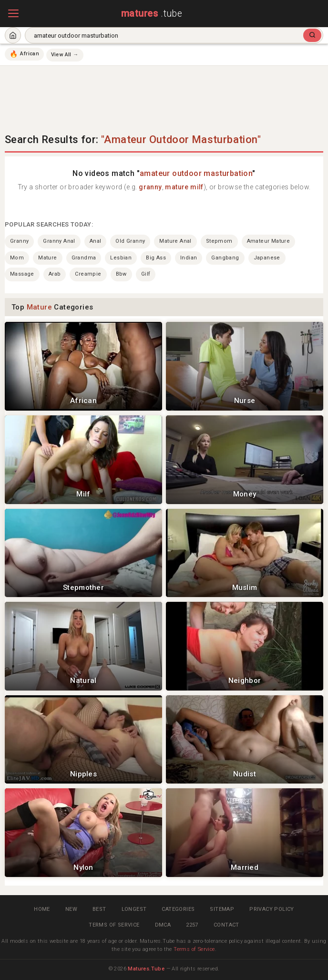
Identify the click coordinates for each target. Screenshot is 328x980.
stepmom (219, 241)
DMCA (163, 925)
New (71, 909)
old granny (130, 241)
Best (99, 909)
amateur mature (269, 241)
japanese (267, 258)
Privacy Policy (272, 909)
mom (17, 258)
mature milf (184, 187)
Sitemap (222, 909)
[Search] (312, 35)
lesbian (121, 258)
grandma (84, 258)
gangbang (225, 258)
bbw (121, 274)
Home (42, 909)
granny (150, 187)
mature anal (175, 241)
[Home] (13, 35)
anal (96, 241)
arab (55, 274)
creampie (88, 274)
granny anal (59, 241)
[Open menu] (13, 13)
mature (47, 258)
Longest (134, 909)
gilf (146, 274)
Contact (226, 925)
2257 (192, 925)
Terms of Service (114, 925)
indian (189, 258)
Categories (178, 909)
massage (22, 274)
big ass (156, 258)
